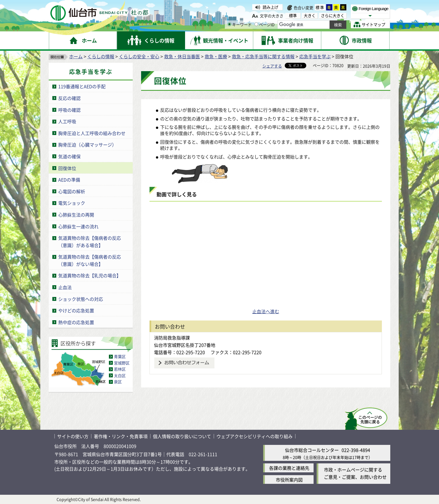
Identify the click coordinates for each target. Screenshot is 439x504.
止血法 (65, 287)
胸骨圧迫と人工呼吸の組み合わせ (92, 133)
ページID (265, 24)
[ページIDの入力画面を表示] (256, 24)
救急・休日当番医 (182, 56)
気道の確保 (69, 156)
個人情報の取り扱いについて (182, 436)
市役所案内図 (289, 480)
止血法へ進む (266, 311)
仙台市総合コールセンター (312, 450)
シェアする (272, 66)
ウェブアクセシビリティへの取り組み (254, 436)
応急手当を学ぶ (315, 56)
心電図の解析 (72, 191)
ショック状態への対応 (81, 299)
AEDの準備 (69, 180)
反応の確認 (69, 98)
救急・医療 (216, 56)
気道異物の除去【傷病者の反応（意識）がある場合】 (90, 241)
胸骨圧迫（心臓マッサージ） (87, 145)
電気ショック (72, 203)
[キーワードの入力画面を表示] (229, 24)
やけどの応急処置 (76, 310)
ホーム (76, 56)
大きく (310, 16)
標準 (320, 7)
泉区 (118, 382)
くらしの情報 (101, 56)
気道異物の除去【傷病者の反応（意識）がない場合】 (90, 260)
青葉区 (120, 356)
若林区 (120, 369)
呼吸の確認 (69, 110)
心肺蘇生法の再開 (76, 215)
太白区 (120, 375)
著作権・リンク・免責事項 (121, 436)
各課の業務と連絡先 (289, 468)
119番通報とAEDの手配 (82, 86)
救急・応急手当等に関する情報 (263, 56)
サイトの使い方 (73, 436)
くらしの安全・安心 (139, 56)
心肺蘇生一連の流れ (78, 226)
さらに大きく (333, 16)
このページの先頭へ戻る (366, 419)
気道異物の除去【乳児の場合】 (90, 275)
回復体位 (67, 168)
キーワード (240, 24)
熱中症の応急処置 (76, 322)
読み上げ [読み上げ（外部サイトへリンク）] (270, 7)
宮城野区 (122, 363)
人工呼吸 (67, 121)
